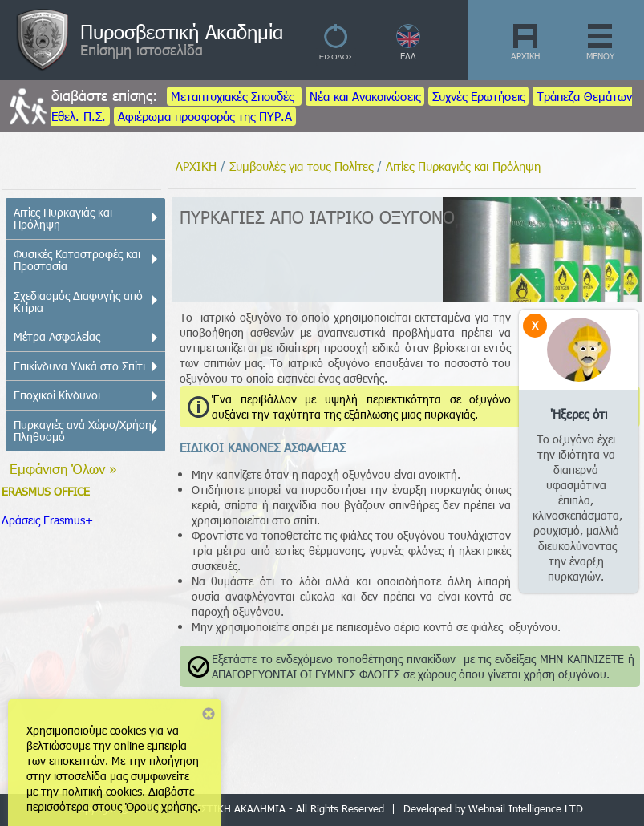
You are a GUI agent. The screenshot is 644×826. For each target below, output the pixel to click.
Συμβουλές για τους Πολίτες (301, 166)
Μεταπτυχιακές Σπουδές (234, 96)
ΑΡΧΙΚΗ (525, 56)
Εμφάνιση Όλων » (63, 468)
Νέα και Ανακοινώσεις (365, 96)
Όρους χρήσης (161, 806)
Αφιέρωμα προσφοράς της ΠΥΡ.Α (205, 116)
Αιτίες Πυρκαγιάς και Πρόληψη (463, 166)
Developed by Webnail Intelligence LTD (493, 808)
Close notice (209, 714)
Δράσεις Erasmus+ (47, 520)
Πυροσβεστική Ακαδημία (182, 31)
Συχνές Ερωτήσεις (478, 96)
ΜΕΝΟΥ (600, 56)
